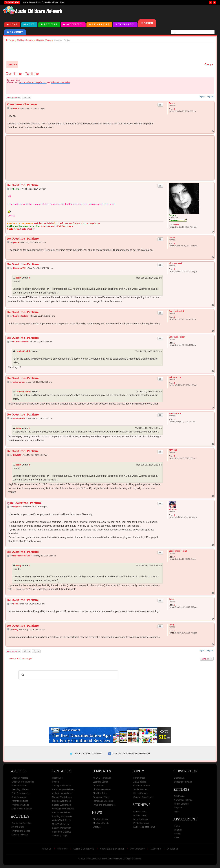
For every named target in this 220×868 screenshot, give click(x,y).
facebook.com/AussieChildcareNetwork (131, 754)
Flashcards (57, 779)
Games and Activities (21, 825)
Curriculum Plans (101, 799)
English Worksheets (61, 829)
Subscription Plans (183, 783)
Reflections (98, 787)
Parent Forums (140, 795)
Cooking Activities (20, 836)
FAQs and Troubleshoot (104, 806)
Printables (101, 25)
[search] (192, 34)
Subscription (185, 773)
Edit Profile (179, 798)
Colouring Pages (60, 837)
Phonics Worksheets (62, 814)
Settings (181, 791)
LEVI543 (172, 451)
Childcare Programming (23, 783)
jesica (171, 238)
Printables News (141, 825)
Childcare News (100, 821)
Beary (171, 103)
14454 (176, 225)
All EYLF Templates (102, 779)
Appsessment (185, 821)
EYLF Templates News (144, 828)
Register (178, 809)
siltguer (172, 510)
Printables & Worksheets (70, 224)
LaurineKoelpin (176, 312)
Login (177, 813)
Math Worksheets (60, 826)
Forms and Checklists (103, 802)
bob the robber (22, 400)
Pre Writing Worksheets (63, 791)
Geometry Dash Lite (14, 356)
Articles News (140, 817)
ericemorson (175, 378)
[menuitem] (207, 65)
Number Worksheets (62, 799)
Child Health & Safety (22, 810)
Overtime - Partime (24, 74)
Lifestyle (97, 828)
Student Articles (19, 787)
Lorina (171, 216)
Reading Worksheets (62, 818)
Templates (127, 25)
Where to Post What (62, 83)
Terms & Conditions (84, 850)
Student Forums (141, 791)
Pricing (177, 835)
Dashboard (179, 779)
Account (16, 32)
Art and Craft (17, 828)
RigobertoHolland (177, 551)
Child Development (20, 795)
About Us (47, 850)
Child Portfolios (100, 795)
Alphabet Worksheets (62, 795)
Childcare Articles (20, 779)
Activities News (141, 821)
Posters (56, 783)
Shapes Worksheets (62, 806)
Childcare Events (101, 825)
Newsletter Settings (183, 802)
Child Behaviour (19, 799)
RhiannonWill (175, 264)
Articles (50, 25)
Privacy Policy (137, 850)
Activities (74, 25)
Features (178, 831)
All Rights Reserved (132, 860)
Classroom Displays (62, 833)
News (31, 25)
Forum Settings (181, 805)
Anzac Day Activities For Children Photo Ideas (43, 2)
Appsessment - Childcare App (58, 226)
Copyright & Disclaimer (112, 850)
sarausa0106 (174, 414)
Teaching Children (20, 791)
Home (14, 25)
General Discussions (143, 799)
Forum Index (139, 779)
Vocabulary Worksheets (63, 810)
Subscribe (156, 850)
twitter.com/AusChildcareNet (88, 754)
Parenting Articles (20, 802)
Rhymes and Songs (21, 832)
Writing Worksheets (61, 822)
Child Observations (102, 791)
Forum (149, 23)
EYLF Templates (93, 224)
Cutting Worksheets (61, 787)
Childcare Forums (142, 787)
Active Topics (140, 783)
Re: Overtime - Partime (24, 185)
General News (140, 813)
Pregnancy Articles (20, 806)
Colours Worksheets (62, 802)
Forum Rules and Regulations (34, 83)
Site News (141, 806)
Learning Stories (101, 783)
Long (171, 599)
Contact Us (173, 850)
